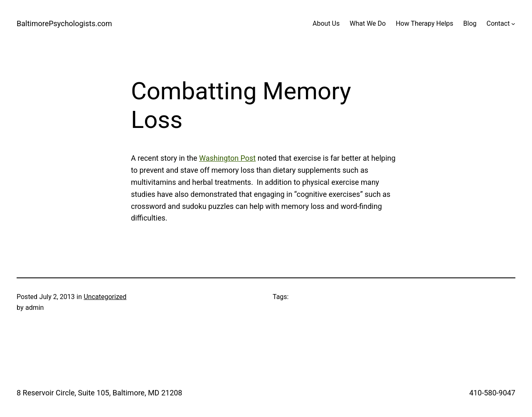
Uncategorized (105, 297)
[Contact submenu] (513, 24)
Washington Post (227, 158)
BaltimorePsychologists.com (64, 23)
